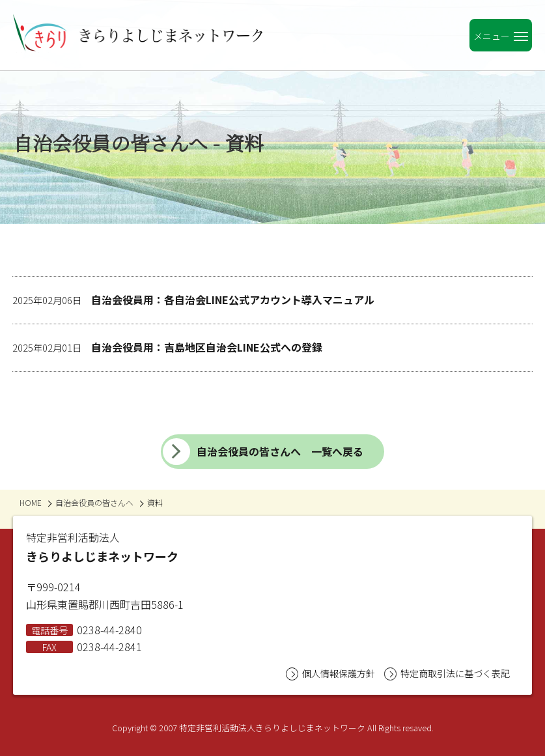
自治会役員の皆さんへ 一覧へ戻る (263, 452)
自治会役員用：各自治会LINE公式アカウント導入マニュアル (193, 300)
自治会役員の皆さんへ (94, 502)
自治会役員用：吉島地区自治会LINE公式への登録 (167, 347)
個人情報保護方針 (330, 674)
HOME (31, 502)
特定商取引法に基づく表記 (447, 674)
